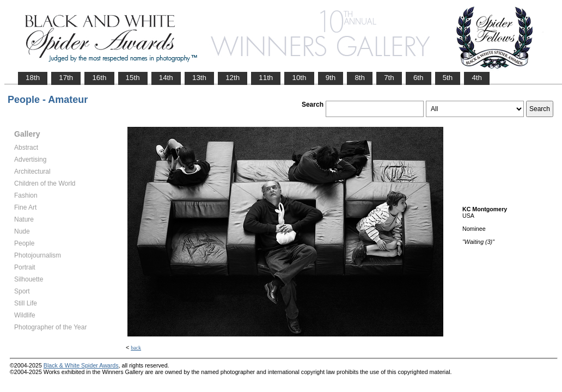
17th (66, 78)
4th (477, 78)
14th (166, 78)
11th (266, 78)
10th (299, 78)
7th (389, 78)
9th (331, 78)
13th (199, 78)
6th (419, 78)
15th (133, 78)
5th (448, 78)
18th (33, 78)
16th (99, 78)
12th (233, 78)
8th (360, 78)
